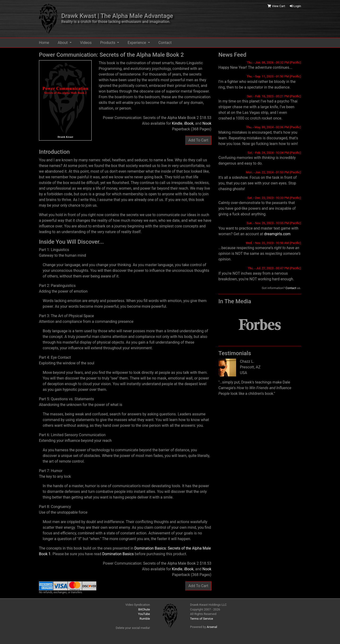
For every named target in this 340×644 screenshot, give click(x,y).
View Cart (277, 6)
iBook (189, 123)
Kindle (177, 123)
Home (44, 43)
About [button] (63, 43)
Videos (86, 43)
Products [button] (108, 43)
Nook (207, 123)
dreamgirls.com (277, 234)
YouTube (144, 614)
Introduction (54, 152)
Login (295, 6)
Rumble (145, 619)
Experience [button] (137, 43)
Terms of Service (202, 619)
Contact (165, 43)
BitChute (144, 609)
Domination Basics (118, 554)
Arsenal (212, 627)
